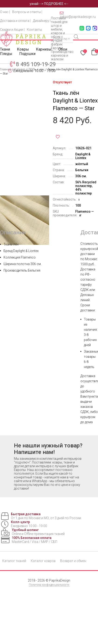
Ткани (5, 49)
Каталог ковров (43, 561)
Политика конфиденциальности (49, 585)
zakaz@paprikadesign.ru (78, 15)
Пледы (6, 54)
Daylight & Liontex (83, 156)
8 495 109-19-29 (36, 64)
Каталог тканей (14, 561)
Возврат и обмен (73, 561)
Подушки (27, 54)
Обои (63, 49)
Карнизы (44, 49)
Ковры (23, 49)
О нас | (5, 12)
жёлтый (82, 164)
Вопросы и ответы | (27, 12)
